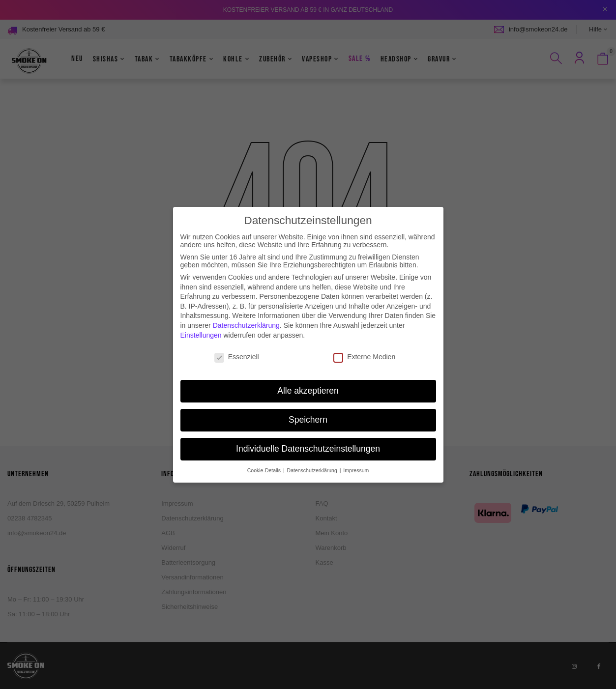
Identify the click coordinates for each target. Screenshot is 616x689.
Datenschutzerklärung (246, 307)
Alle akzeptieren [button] (308, 372)
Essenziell (237, 339)
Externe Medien (364, 339)
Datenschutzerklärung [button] (313, 452)
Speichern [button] (308, 401)
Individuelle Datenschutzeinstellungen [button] (308, 430)
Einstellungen (201, 316)
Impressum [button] (356, 452)
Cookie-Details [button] (265, 452)
